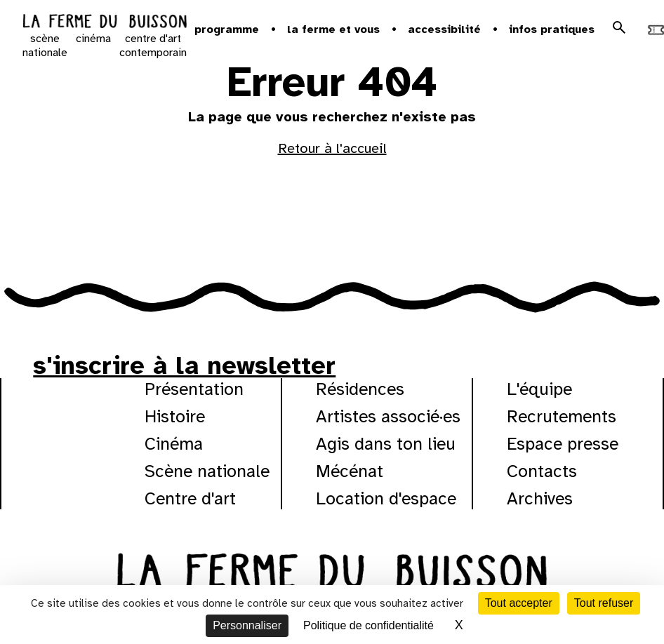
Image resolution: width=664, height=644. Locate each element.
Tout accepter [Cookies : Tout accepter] (519, 603)
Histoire (175, 416)
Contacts (542, 471)
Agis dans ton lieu (386, 444)
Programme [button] (227, 29)
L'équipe (539, 389)
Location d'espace (386, 498)
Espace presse (563, 444)
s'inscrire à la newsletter (184, 365)
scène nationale (45, 46)
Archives (540, 498)
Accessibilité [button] (444, 29)
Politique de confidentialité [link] (368, 625)
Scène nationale (207, 471)
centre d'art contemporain (153, 46)
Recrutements (562, 416)
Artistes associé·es (388, 416)
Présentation (194, 389)
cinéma (93, 39)
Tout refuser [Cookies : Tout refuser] (604, 603)
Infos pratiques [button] (552, 29)
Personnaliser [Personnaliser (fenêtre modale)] (247, 625)
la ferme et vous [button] (333, 29)
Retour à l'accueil (332, 148)
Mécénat (350, 471)
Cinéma (174, 444)
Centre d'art (190, 498)
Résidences (360, 389)
